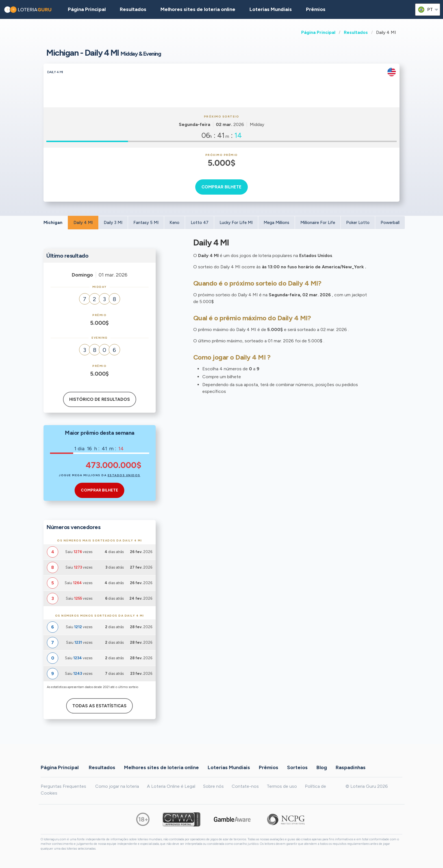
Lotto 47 (200, 223)
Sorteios (297, 767)
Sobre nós (213, 786)
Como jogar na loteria (117, 786)
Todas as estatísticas (99, 706)
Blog (322, 767)
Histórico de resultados (100, 399)
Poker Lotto (358, 223)
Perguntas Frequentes (63, 786)
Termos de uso (282, 786)
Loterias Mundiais (271, 9)
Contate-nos (245, 786)
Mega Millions (276, 223)
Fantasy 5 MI (146, 223)
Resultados (356, 32)
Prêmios (316, 9)
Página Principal (318, 32)
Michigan (53, 223)
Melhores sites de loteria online (198, 9)
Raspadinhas (351, 767)
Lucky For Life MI (236, 223)
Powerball (390, 223)
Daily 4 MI (83, 223)
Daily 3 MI (113, 223)
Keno (174, 223)
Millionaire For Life (318, 223)
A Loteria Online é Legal (171, 786)
